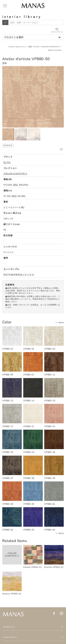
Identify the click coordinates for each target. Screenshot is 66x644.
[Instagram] (61, 613)
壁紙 (30, 47)
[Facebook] (54, 613)
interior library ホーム (17, 47)
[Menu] (5, 6)
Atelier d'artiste (55, 50)
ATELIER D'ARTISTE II (51, 47)
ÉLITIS (37, 47)
